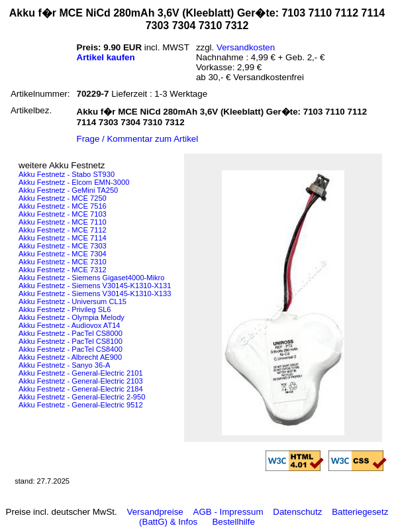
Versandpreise (155, 512)
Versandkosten (246, 47)
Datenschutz (297, 512)
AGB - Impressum (228, 512)
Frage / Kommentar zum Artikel (138, 139)
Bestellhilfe (233, 522)
